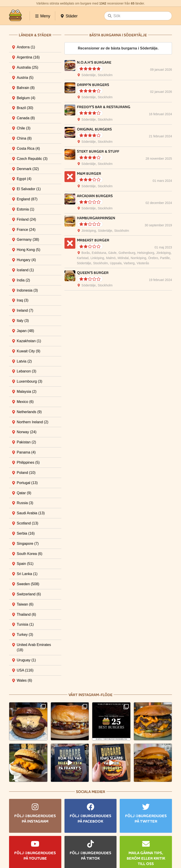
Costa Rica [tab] (28, 149)
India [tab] (23, 280)
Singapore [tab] (28, 544)
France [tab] (26, 230)
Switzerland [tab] (29, 594)
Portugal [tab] (27, 483)
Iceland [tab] (25, 270)
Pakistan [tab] (26, 442)
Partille (165, 258)
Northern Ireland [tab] (33, 422)
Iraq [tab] (23, 300)
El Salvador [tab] (29, 189)
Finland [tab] (26, 219)
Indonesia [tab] (27, 290)
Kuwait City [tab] (29, 351)
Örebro (153, 258)
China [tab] (24, 138)
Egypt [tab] (24, 179)
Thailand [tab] (26, 614)
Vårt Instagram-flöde (90, 695)
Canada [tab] (26, 118)
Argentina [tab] (28, 57)
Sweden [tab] (28, 584)
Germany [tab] (28, 240)
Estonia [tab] (25, 209)
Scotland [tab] (27, 523)
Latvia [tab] (24, 361)
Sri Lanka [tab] (27, 574)
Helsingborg (146, 253)
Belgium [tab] (26, 98)
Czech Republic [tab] (32, 159)
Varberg (129, 263)
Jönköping (89, 231)
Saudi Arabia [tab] (31, 513)
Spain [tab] (25, 564)
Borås (86, 253)
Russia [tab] (25, 503)
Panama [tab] (26, 452)
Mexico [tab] (25, 402)
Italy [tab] (23, 321)
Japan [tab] (25, 331)
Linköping (97, 258)
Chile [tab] (24, 128)
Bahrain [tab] (26, 88)
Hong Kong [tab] (29, 250)
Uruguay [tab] (26, 660)
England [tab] (27, 199)
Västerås (143, 263)
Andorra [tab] (26, 47)
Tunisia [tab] (25, 624)
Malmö (111, 258)
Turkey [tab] (25, 635)
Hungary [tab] (26, 260)
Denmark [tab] (28, 169)
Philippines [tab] (28, 462)
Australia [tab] (27, 67)
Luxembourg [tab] (30, 381)
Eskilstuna (99, 253)
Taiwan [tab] (25, 604)
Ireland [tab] (25, 310)
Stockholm (105, 75)
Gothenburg (127, 253)
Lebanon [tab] (26, 371)
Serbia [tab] (26, 533)
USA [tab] (25, 670)
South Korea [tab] (30, 554)
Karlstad (83, 258)
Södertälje (89, 75)
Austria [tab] (25, 78)
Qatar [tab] (24, 493)
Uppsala (116, 263)
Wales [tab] (24, 680)
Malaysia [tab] (27, 392)
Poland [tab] (26, 473)
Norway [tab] (27, 432)
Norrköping (138, 258)
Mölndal (123, 258)
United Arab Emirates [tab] (34, 647)
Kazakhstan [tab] (29, 341)
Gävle (112, 253)
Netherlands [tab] (29, 412)
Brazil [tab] (25, 108)
